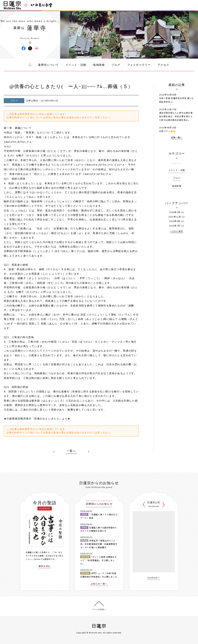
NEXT (89, 452)
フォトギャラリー (139, 65)
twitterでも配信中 (42, 559)
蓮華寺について (48, 65)
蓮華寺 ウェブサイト (37, 48)
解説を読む (45, 566)
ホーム (30, 65)
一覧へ (71, 451)
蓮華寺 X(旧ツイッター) (30, 48)
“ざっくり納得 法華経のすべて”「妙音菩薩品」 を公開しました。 (99, 560)
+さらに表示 (177, 231)
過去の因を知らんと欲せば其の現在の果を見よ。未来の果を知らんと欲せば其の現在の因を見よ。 (176, 116)
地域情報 (99, 65)
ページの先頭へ (99, 609)
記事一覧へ (177, 138)
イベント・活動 (76, 65)
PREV (54, 452)
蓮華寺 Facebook (24, 48)
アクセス (163, 65)
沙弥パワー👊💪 (167, 131)
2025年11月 (175, 217)
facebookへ (154, 578)
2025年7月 (175, 226)
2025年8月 (175, 221)
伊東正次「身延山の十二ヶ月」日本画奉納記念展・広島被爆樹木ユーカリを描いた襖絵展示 (99, 544)
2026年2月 (175, 212)
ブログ (116, 65)
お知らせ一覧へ (99, 584)
